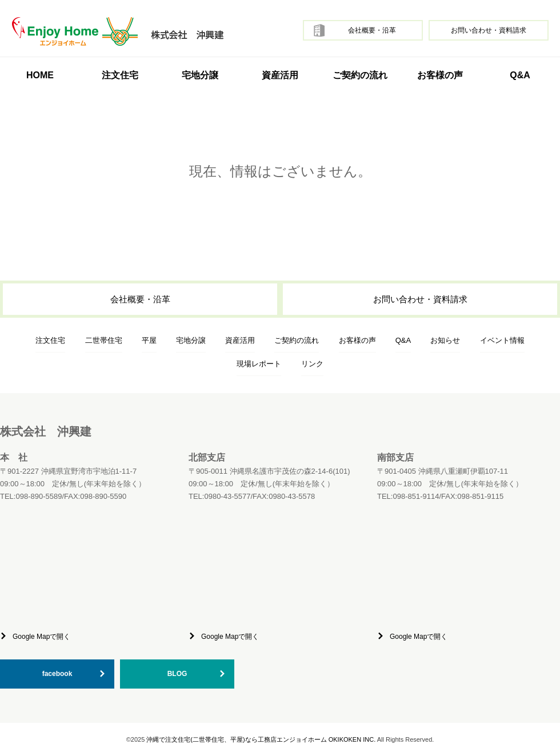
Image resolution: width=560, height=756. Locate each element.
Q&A (520, 75)
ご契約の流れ (360, 75)
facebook (57, 674)
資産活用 (280, 75)
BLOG (177, 674)
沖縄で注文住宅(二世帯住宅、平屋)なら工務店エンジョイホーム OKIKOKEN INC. (261, 739)
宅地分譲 (200, 75)
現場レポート (259, 364)
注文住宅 (50, 340)
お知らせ (445, 340)
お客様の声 (440, 75)
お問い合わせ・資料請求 (489, 30)
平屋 (149, 340)
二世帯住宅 (104, 340)
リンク (312, 364)
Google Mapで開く (41, 637)
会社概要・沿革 (372, 30)
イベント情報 (502, 340)
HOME (40, 75)
